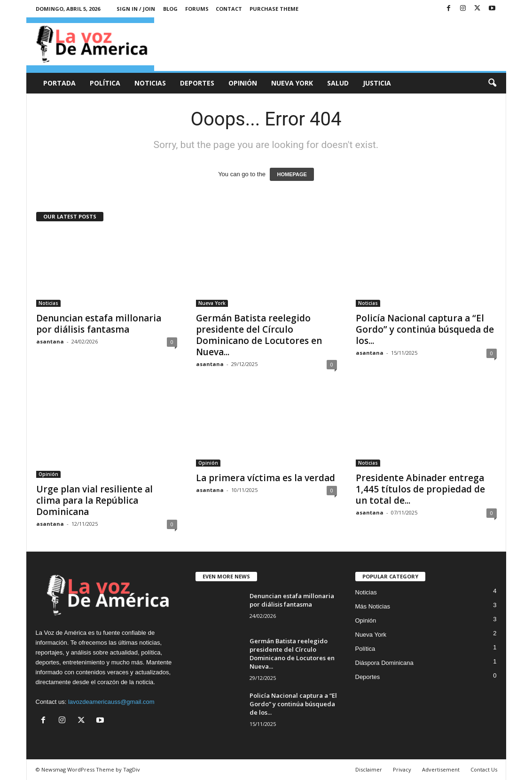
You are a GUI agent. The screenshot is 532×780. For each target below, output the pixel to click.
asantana (50, 341)
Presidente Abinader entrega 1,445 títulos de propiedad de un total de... (420, 489)
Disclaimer (369, 769)
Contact (229, 9)
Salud (338, 83)
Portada (59, 83)
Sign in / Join (136, 9)
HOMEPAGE (292, 174)
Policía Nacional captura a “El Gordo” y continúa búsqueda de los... (425, 329)
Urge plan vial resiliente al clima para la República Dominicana (94, 500)
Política (105, 83)
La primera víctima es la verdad (266, 478)
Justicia (377, 83)
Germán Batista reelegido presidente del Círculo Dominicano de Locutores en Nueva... (259, 335)
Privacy (402, 769)
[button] (492, 83)
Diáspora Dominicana (384, 663)
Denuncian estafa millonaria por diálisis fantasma (99, 324)
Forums (197, 9)
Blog (170, 9)
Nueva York (292, 83)
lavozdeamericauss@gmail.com (111, 702)
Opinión (243, 83)
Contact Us (484, 769)
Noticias (150, 83)
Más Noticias (373, 606)
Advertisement (441, 769)
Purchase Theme (274, 9)
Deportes (197, 83)
